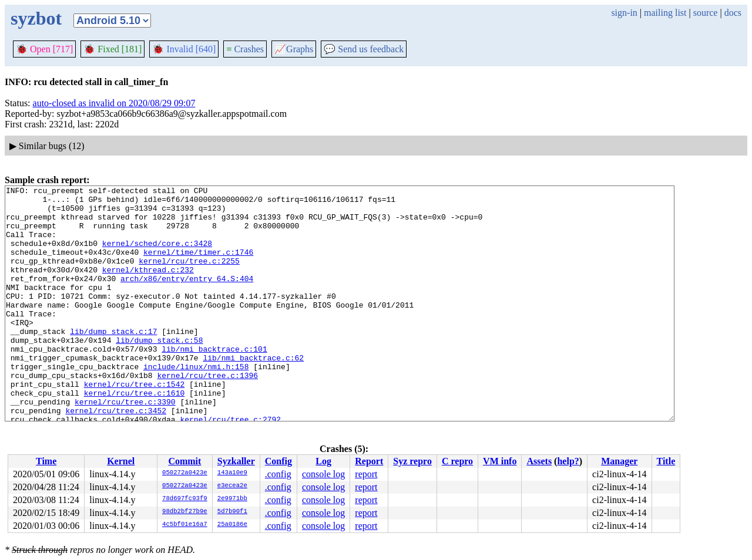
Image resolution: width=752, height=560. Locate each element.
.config (278, 474)
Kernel (121, 461)
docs (733, 13)
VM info (500, 461)
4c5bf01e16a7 (185, 525)
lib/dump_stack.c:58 (159, 372)
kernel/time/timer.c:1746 (198, 266)
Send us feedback (364, 49)
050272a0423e (185, 473)
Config (278, 461)
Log (323, 461)
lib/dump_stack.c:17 (113, 361)
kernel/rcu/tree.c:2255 (189, 276)
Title (666, 461)
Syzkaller (236, 461)
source (706, 13)
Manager (619, 461)
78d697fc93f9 (185, 499)
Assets (539, 461)
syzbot (36, 18)
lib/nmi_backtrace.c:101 (214, 382)
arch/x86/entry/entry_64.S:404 (187, 298)
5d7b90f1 (232, 512)
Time (46, 461)
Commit (184, 461)
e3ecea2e (232, 486)
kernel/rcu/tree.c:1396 (207, 414)
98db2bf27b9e (185, 512)
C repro (457, 461)
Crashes (245, 49)
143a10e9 (232, 473)
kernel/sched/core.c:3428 (157, 255)
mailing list (665, 13)
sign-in (624, 13)
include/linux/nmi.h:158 (196, 403)
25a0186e (232, 525)
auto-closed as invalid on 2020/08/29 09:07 (114, 103)
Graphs (294, 49)
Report (369, 461)
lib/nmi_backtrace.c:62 (253, 393)
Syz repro (412, 461)
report (366, 474)
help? (568, 461)
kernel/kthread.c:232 (148, 287)
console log (323, 474)
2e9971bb (232, 499)
